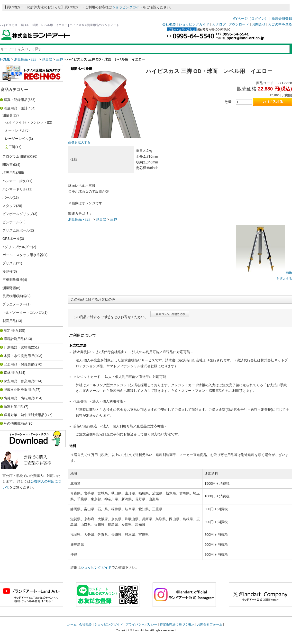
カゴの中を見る (280, 24)
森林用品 (10, 373)
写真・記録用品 (16, 100)
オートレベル (15, 130)
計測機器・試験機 (17, 347)
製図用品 (9, 321)
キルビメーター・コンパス (23, 313)
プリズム (9, 263)
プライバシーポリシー (141, 624)
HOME (5, 59)
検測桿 (8, 271)
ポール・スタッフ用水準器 (23, 255)
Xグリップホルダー (17, 247)
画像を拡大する (79, 143)
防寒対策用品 (14, 407)
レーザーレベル (17, 139)
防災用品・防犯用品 (19, 398)
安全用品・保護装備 (19, 364)
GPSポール (11, 239)
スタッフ (9, 206)
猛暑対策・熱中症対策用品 (24, 415)
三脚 (59, 59)
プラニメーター (14, 304)
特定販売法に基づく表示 (177, 624)
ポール (8, 197)
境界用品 (9, 173)
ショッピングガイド (128, 7)
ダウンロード (239, 24)
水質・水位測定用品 (19, 356)
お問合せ (259, 24)
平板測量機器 (13, 280)
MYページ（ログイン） (250, 18)
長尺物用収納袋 (14, 296)
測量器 (47, 59)
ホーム (72, 624)
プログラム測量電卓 (18, 156)
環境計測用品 (14, 339)
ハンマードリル (14, 189)
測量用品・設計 (26, 59)
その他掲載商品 (16, 423)
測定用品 (10, 331)
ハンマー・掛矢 (14, 181)
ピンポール (11, 222)
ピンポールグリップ (18, 214)
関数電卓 (9, 165)
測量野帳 (9, 288)
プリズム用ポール (16, 230)
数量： (230, 102)
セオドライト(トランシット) (26, 122)
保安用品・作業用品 (19, 381)
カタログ (219, 24)
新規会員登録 (282, 18)
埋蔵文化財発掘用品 (19, 390)
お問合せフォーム (210, 624)
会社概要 (169, 24)
